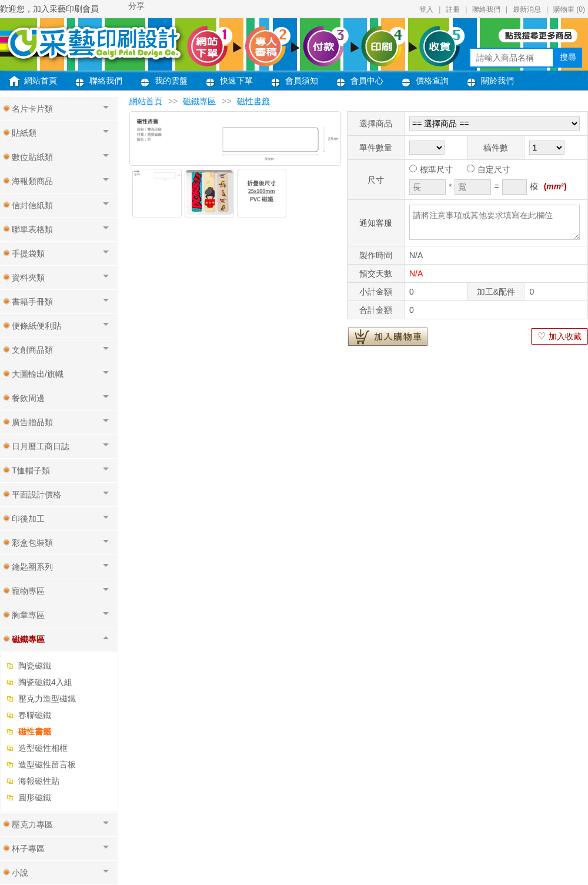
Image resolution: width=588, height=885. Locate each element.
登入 (426, 9)
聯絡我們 (486, 9)
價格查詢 (432, 81)
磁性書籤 (35, 732)
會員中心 (367, 81)
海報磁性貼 (39, 781)
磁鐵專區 (199, 101)
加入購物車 (388, 336)
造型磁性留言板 (47, 764)
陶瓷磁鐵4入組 (45, 682)
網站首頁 (41, 81)
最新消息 (527, 9)
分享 (136, 6)
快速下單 (236, 81)
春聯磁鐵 (35, 715)
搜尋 (568, 57)
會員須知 (302, 81)
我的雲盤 (171, 81)
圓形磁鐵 (35, 797)
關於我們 (497, 81)
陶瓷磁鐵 (35, 666)
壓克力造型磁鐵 (47, 699)
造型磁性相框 (43, 748)
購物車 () (569, 9)
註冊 (453, 9)
